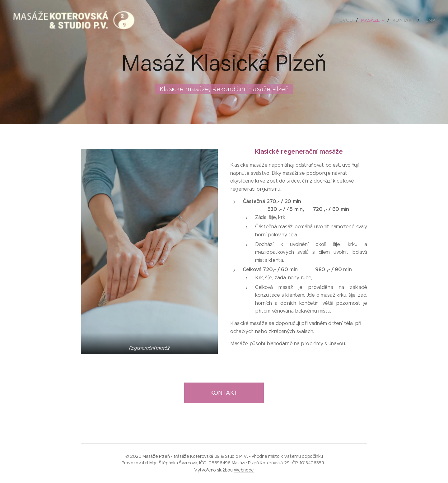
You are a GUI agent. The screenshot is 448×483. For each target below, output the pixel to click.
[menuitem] (349, 20)
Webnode (244, 470)
